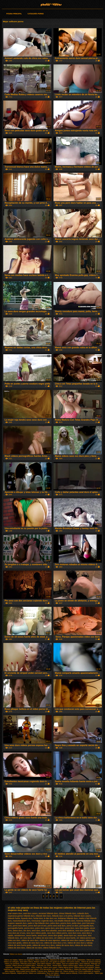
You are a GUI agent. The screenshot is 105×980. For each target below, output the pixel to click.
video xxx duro (14, 940)
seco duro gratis (82, 928)
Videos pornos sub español (84, 967)
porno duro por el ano (37, 926)
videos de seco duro (30, 940)
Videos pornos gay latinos (29, 969)
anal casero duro (15, 913)
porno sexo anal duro (57, 926)
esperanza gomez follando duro (21, 916)
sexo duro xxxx (74, 933)
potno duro (40, 928)
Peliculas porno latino (28, 964)
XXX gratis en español (57, 962)
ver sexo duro (26, 938)
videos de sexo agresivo (50, 940)
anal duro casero (30, 913)
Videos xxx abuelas (42, 960)
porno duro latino (20, 926)
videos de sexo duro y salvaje (80, 943)
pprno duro (50, 928)
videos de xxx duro (34, 948)
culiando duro (83, 913)
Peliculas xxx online (44, 966)
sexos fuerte (31, 935)
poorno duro (66, 923)
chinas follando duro (67, 913)
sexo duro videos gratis (36, 933)
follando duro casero (82, 916)
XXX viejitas (57, 964)
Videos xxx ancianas (12, 964)
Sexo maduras (85, 964)
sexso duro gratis (55, 935)
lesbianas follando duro (68, 918)
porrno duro (29, 928)
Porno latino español (86, 973)
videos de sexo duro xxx (33, 943)
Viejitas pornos (22, 973)
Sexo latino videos (26, 962)
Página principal (14, 14)
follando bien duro (43, 916)
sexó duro (36, 931)
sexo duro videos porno (57, 933)
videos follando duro (52, 948)
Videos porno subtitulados (76, 960)
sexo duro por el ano (17, 933)
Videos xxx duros (52, 4)
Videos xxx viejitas (11, 960)
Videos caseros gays (70, 966)
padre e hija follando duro (38, 923)
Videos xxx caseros (93, 960)
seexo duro (17, 931)
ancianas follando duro (48, 913)
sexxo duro (82, 935)
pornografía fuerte (16, 928)
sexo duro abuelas (49, 931)
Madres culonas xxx (41, 962)
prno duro (60, 928)
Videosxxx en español (58, 960)
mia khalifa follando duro (65, 921)
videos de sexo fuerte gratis (20, 945)
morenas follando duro (86, 921)
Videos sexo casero (50, 967)
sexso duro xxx (70, 935)
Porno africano (54, 975)
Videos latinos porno (66, 967)
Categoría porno (36, 14)
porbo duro (76, 923)
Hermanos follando (9, 973)
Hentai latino (57, 966)
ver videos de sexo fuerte (65, 938)
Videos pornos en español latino (24, 966)
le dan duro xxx (50, 918)
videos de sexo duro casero (73, 940)
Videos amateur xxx (70, 971)
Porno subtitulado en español (89, 971)
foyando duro (27, 918)
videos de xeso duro (83, 945)
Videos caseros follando (69, 973)
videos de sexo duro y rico (55, 943)
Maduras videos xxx (55, 971)
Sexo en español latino (70, 964)
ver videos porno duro (86, 938)
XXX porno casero (73, 962)
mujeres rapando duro (17, 923)
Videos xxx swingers (11, 962)
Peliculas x (69, 969)
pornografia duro (86, 926)
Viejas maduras (37, 967)
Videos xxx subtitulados (37, 973)
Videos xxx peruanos (86, 966)
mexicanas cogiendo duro (42, 921)
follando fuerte (14, 918)
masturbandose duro (21, 921)
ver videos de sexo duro (43, 938)
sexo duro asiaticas (66, 931)
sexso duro (42, 935)
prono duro (70, 928)
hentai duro (38, 918)
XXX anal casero (58, 969)
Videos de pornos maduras (91, 962)
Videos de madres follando (84, 969)
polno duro (55, 923)
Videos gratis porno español (26, 971)
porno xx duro (72, 926)
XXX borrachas (45, 969)
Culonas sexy (42, 971)
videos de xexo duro (16, 948)
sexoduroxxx (20, 935)
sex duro (27, 931)
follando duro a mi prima (62, 916)
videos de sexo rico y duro (44, 945)
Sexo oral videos (53, 973)
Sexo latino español (44, 964)
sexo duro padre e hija (85, 931)
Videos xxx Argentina (26, 960)
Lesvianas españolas (22, 967)
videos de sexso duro (65, 945)
